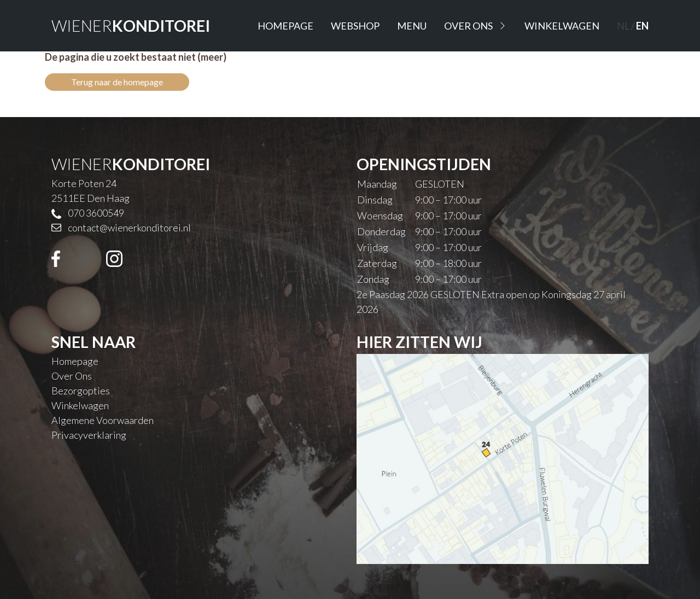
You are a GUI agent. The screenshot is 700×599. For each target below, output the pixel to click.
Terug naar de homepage (117, 82)
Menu (412, 26)
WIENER (131, 26)
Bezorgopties (81, 391)
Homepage (285, 26)
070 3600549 (96, 213)
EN (642, 26)
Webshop (355, 26)
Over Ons (476, 26)
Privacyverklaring (89, 435)
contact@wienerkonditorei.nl (129, 228)
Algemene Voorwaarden (103, 420)
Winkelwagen (562, 26)
